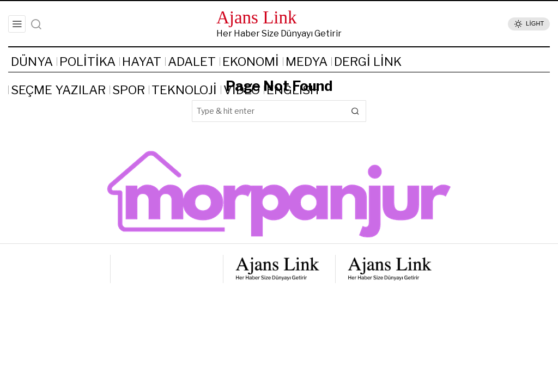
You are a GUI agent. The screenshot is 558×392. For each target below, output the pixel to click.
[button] (355, 111)
